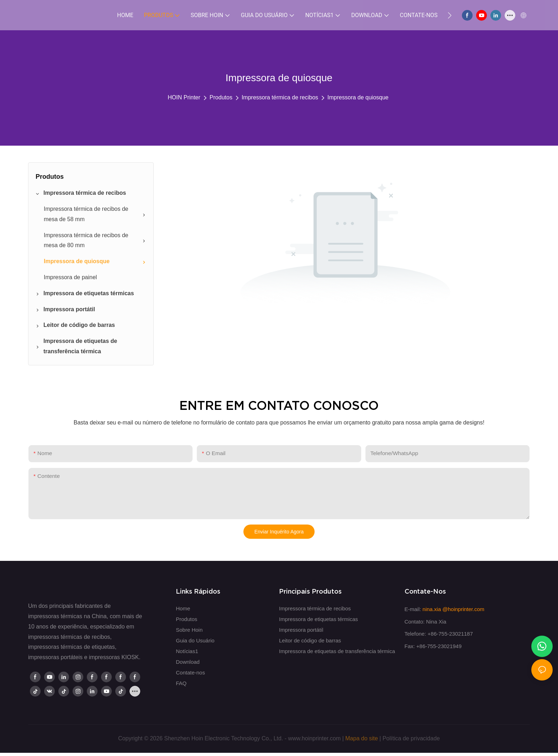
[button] (450, 15)
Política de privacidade (411, 738)
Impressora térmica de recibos (280, 97)
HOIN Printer (184, 97)
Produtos (221, 97)
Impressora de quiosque (358, 97)
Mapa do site (362, 738)
